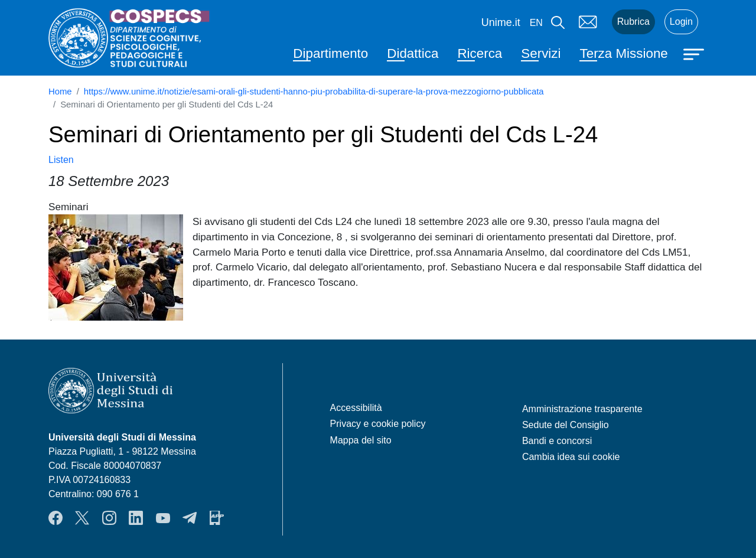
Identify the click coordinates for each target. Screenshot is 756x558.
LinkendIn (136, 518)
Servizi (541, 53)
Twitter (82, 518)
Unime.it (501, 22)
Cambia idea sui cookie (571, 457)
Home (60, 92)
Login (681, 22)
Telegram (190, 518)
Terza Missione (623, 53)
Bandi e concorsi (557, 441)
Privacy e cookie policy (378, 424)
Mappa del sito (361, 440)
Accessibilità (356, 408)
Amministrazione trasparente (582, 409)
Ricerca (480, 53)
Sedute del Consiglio (566, 425)
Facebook (56, 518)
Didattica (413, 53)
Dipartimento (330, 53)
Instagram (109, 518)
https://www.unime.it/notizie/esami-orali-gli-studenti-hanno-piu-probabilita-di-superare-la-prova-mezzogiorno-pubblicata (314, 92)
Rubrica (633, 22)
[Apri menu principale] (695, 53)
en (536, 23)
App (217, 518)
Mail (588, 22)
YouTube (163, 518)
